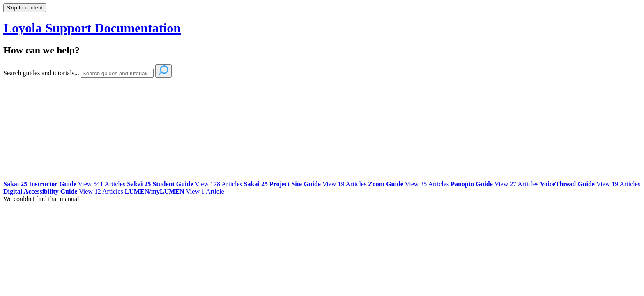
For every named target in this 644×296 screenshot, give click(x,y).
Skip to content (25, 8)
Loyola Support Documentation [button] (92, 28)
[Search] (117, 73)
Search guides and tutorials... (41, 73)
